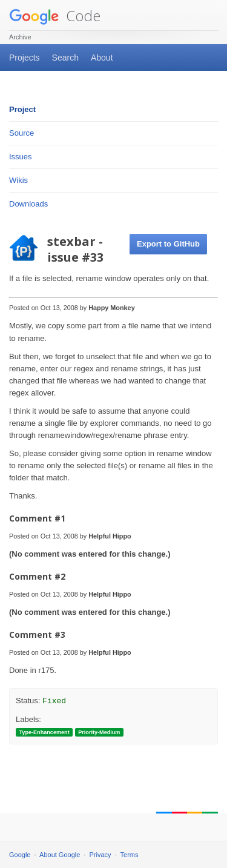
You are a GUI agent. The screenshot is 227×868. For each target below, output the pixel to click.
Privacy (100, 855)
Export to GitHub (168, 244)
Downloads (28, 204)
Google (20, 855)
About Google (60, 855)
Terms (130, 855)
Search (65, 58)
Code (55, 15)
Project (22, 109)
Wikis (18, 180)
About (102, 58)
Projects (25, 58)
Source (21, 133)
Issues (21, 157)
